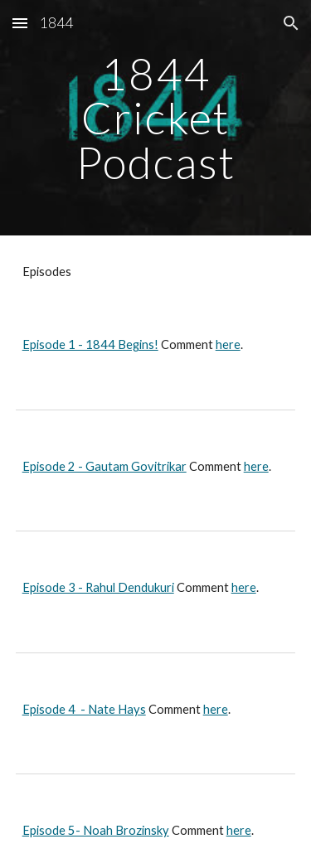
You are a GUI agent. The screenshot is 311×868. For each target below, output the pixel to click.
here (228, 344)
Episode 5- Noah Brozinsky (96, 830)
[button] (20, 23)
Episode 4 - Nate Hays (84, 709)
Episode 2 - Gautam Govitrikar (104, 466)
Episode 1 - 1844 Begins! (90, 344)
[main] (156, 118)
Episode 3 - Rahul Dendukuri (98, 587)
